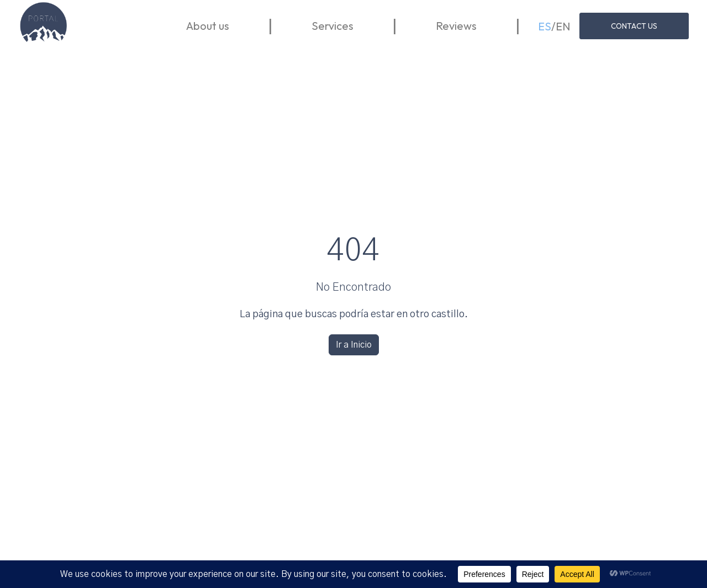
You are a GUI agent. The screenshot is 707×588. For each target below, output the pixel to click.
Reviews (478, 27)
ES (543, 27)
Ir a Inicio (354, 345)
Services (374, 27)
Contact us (633, 27)
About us (249, 27)
